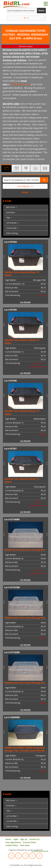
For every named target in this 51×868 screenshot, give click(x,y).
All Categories (25, 186)
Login (16, 839)
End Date (10, 212)
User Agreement (13, 842)
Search (41, 10)
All (26, 18)
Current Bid (11, 228)
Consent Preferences (40, 851)
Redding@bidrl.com (20, 84)
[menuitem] (26, 207)
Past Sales (25, 845)
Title (8, 218)
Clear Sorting (12, 233)
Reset (25, 192)
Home (8, 839)
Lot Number (12, 223)
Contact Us (34, 839)
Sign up (24, 839)
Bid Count (11, 207)
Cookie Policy (12, 845)
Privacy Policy (30, 842)
